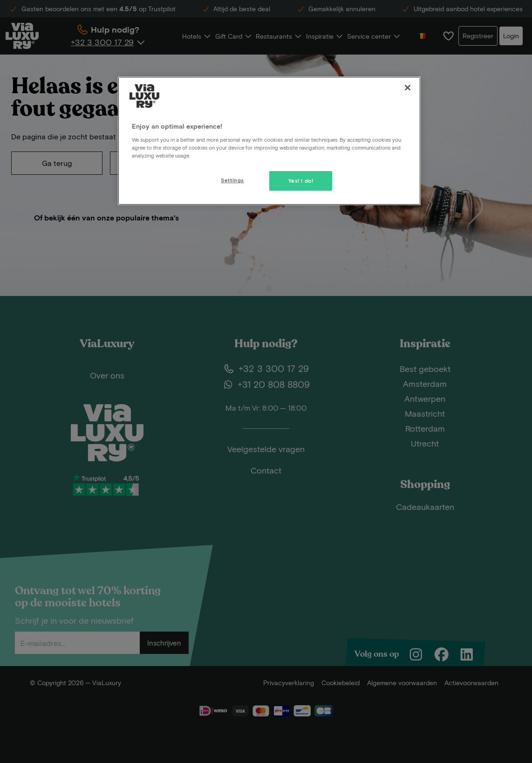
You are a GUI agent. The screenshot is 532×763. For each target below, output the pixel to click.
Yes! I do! (301, 181)
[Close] (408, 88)
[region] (269, 141)
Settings (232, 180)
